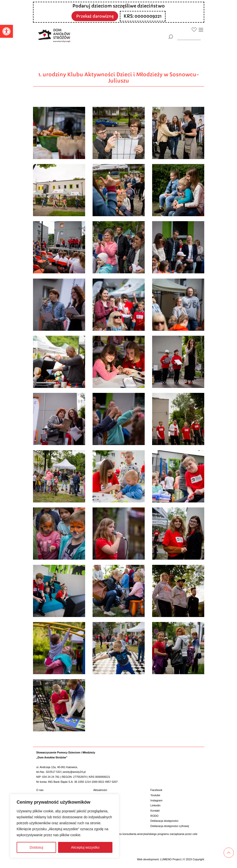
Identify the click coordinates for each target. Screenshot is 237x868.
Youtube (155, 795)
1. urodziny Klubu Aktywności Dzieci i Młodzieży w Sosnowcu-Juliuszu (119, 78)
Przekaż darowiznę (95, 16)
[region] (65, 826)
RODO (154, 816)
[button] (6, 31)
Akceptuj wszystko (85, 847)
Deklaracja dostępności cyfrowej (170, 826)
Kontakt (155, 811)
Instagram (156, 800)
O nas (40, 790)
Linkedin (155, 805)
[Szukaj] (171, 37)
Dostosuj (36, 847)
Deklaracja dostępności (164, 821)
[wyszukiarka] (189, 37)
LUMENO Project (170, 859)
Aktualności (100, 790)
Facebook (156, 790)
